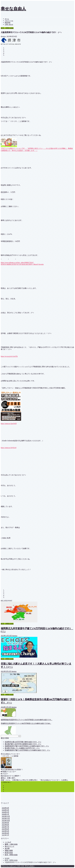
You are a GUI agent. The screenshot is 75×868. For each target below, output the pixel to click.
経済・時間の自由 (7, 28)
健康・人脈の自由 (11, 844)
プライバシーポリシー (9, 866)
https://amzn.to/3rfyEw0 (9, 448)
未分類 (7, 848)
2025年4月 (5, 833)
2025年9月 (5, 823)
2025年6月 (5, 829)
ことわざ (8, 842)
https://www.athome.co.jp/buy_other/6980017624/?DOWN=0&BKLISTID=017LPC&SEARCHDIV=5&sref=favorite (22, 263)
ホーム (7, 19)
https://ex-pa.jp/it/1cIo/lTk (9, 356)
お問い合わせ (9, 25)
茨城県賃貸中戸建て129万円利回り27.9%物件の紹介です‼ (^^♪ (27, 750)
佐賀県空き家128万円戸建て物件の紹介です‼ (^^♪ (23, 742)
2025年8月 (5, 825)
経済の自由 (9, 853)
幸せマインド (10, 846)
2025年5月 (5, 831)
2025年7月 (5, 827)
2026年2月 (5, 812)
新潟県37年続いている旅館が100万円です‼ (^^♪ (22, 748)
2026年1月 (5, 814)
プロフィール (9, 21)
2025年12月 (6, 816)
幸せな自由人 (13, 9)
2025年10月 (6, 821)
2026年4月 (5, 808)
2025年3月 (5, 835)
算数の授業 (9, 851)
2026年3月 (5, 810)
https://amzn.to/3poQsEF (9, 424)
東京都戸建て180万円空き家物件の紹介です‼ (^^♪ (23, 744)
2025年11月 (6, 818)
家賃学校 (8, 23)
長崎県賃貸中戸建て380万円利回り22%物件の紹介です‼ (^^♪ (27, 746)
